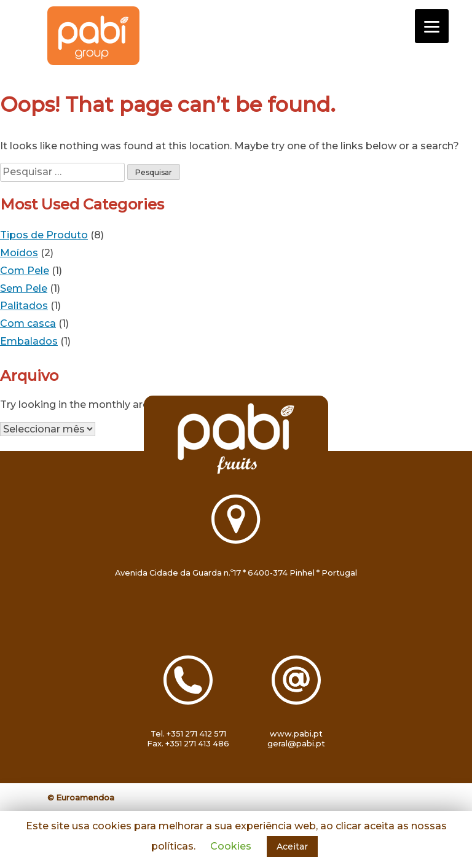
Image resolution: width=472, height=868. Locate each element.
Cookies (231, 846)
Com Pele (25, 271)
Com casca (28, 323)
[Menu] (432, 26)
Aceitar (292, 846)
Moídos (19, 253)
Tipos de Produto (44, 235)
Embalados (29, 341)
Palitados (24, 306)
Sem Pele (24, 288)
